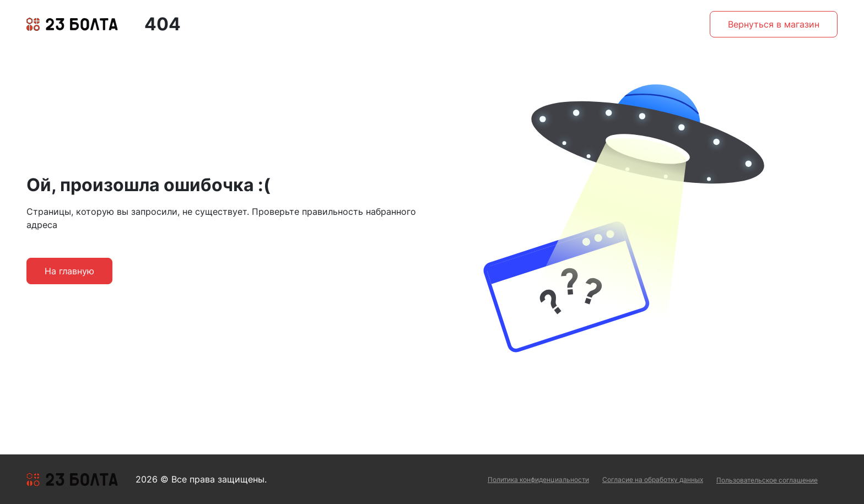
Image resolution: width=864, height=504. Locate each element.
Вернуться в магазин (774, 24)
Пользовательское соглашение (767, 480)
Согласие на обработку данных (653, 479)
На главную (69, 271)
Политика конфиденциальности (538, 479)
